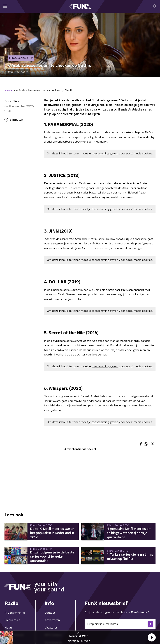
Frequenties (12, 620)
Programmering (15, 613)
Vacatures (51, 628)
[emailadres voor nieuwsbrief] (120, 624)
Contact (50, 613)
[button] (152, 637)
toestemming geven (105, 154)
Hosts (9, 628)
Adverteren (52, 620)
